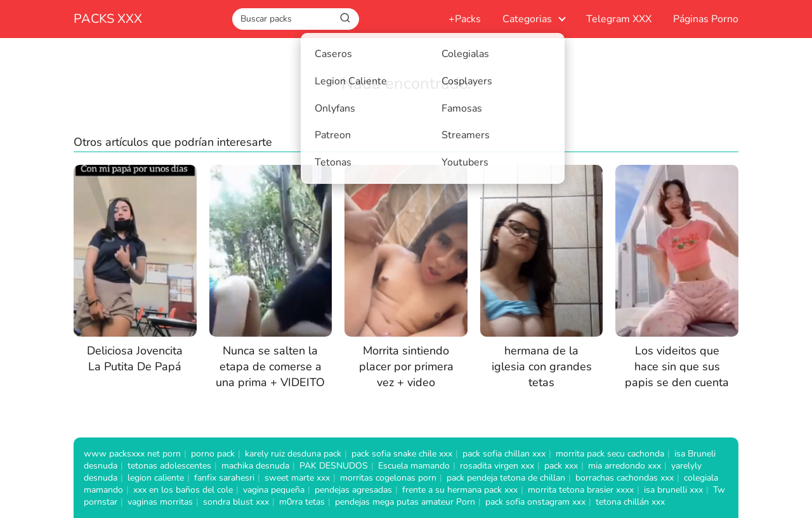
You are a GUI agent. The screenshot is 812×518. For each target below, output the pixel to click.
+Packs (465, 19)
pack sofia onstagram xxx (535, 502)
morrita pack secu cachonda (610, 454)
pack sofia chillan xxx (504, 454)
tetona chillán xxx (630, 502)
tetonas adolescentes (169, 466)
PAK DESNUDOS (334, 466)
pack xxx (561, 466)
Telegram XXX (619, 19)
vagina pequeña (274, 490)
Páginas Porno (706, 19)
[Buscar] (345, 18)
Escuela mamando (414, 466)
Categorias (527, 19)
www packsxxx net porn (132, 454)
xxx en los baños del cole (183, 490)
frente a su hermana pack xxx (460, 490)
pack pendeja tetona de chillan (506, 478)
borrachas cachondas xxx (625, 478)
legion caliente (156, 478)
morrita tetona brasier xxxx (581, 490)
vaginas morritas (160, 502)
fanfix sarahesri (224, 478)
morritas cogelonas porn (388, 478)
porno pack (213, 454)
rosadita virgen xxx (497, 466)
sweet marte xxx (297, 478)
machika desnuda (255, 466)
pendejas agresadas (353, 490)
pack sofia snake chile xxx (402, 454)
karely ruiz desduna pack (293, 454)
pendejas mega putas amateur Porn (405, 502)
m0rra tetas (302, 502)
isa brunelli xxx (673, 490)
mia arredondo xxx (625, 466)
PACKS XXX (108, 19)
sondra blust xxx (236, 502)
